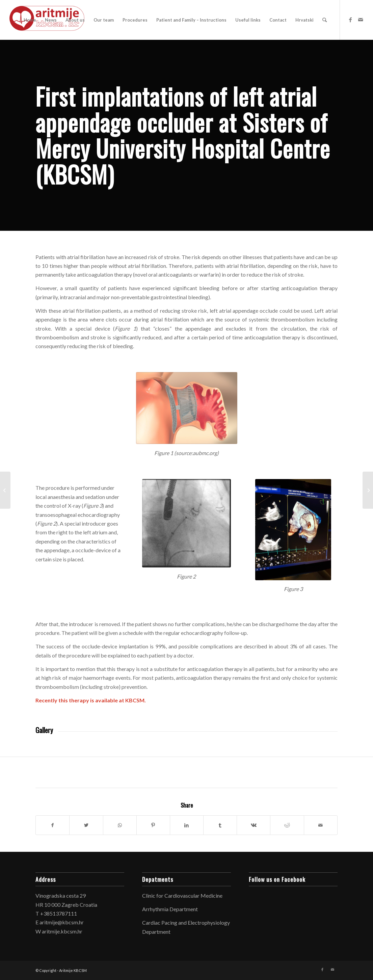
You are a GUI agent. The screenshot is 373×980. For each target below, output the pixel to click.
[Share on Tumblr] (220, 825)
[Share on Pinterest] (153, 825)
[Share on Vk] (254, 825)
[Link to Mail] (361, 20)
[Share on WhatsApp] (120, 825)
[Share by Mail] (321, 825)
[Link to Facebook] (350, 20)
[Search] (325, 20)
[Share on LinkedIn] (187, 825)
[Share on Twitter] (86, 825)
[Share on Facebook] (52, 825)
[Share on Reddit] (287, 825)
